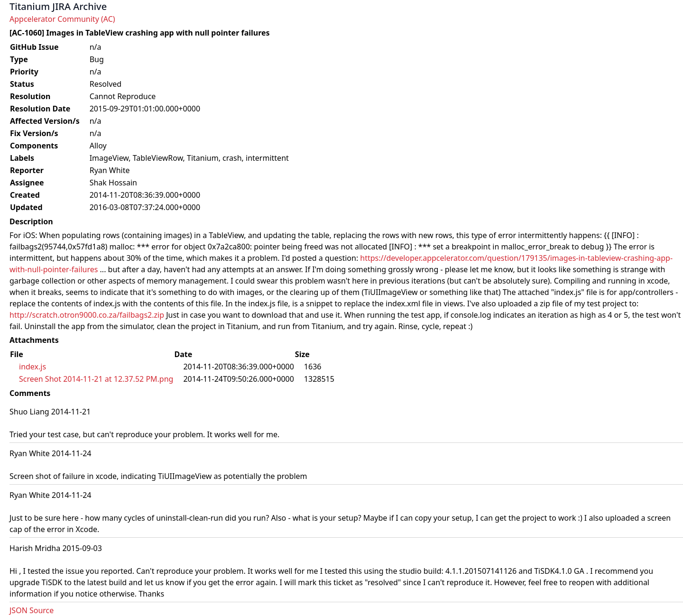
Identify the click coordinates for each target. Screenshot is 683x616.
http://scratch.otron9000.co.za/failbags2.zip (87, 315)
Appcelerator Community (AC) (62, 19)
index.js (32, 367)
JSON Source (32, 610)
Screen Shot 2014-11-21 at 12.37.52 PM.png (96, 379)
